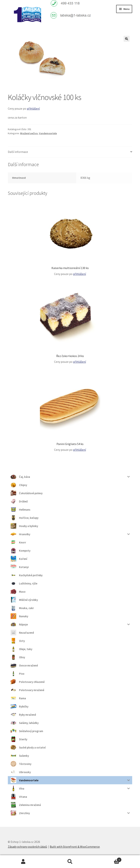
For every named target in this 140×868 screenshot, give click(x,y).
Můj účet (23, 862)
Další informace (18, 152)
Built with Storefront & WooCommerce (75, 847)
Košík (107, 859)
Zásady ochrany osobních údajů (27, 847)
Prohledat (70, 862)
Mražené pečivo (29, 133)
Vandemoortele (48, 133)
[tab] (70, 152)
